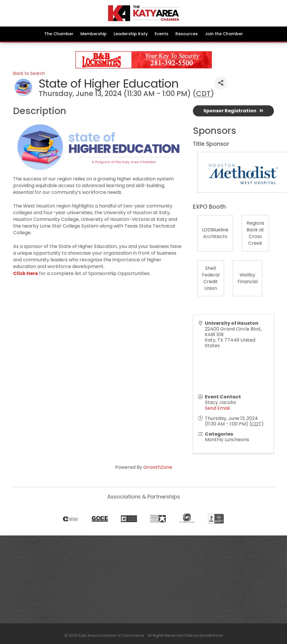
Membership (94, 34)
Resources (187, 34)
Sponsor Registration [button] (233, 111)
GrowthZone (158, 467)
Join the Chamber (224, 34)
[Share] (221, 83)
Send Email (217, 408)
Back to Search (29, 73)
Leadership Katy (131, 34)
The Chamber (59, 34)
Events (162, 34)
